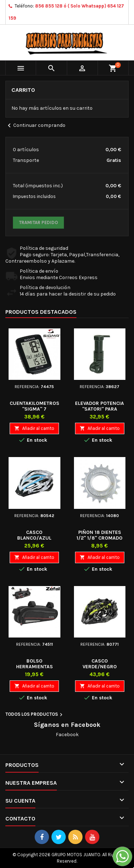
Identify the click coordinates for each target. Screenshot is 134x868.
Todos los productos (35, 715)
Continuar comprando (35, 126)
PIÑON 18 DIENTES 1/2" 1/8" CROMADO (100, 535)
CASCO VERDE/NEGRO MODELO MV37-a (100, 667)
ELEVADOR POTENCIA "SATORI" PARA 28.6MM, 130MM (100, 409)
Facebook (67, 735)
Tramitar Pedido (38, 222)
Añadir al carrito (34, 428)
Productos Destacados (41, 312)
